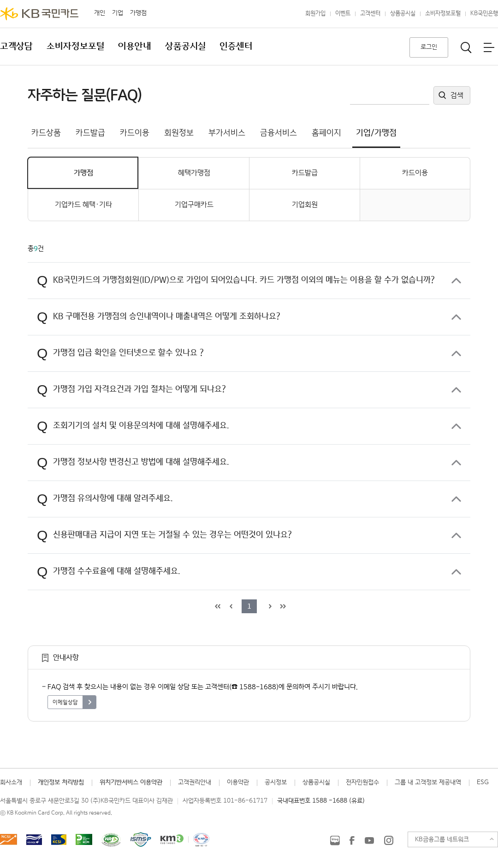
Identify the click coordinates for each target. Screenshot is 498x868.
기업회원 (305, 205)
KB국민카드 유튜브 (369, 840)
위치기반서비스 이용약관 (131, 782)
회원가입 (315, 14)
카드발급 (305, 173)
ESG (483, 782)
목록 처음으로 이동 (217, 606)
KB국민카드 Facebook (352, 840)
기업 (118, 13)
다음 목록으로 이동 (269, 606)
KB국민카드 (39, 14)
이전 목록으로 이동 (230, 606)
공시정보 (276, 782)
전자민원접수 (362, 782)
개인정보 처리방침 (61, 782)
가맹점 (138, 13)
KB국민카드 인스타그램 (389, 840)
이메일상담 (65, 702)
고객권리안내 (195, 782)
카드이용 (415, 173)
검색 (457, 96)
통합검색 (466, 47)
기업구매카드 (194, 205)
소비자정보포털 (443, 14)
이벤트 (343, 14)
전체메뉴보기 (489, 47)
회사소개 (11, 782)
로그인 (429, 47)
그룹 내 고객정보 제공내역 (428, 782)
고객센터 (370, 14)
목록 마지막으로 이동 (282, 606)
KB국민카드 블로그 (335, 840)
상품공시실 (403, 14)
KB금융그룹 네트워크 (442, 839)
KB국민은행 (484, 14)
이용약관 (238, 782)
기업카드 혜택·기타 (83, 205)
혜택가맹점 (194, 173)
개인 (100, 13)
